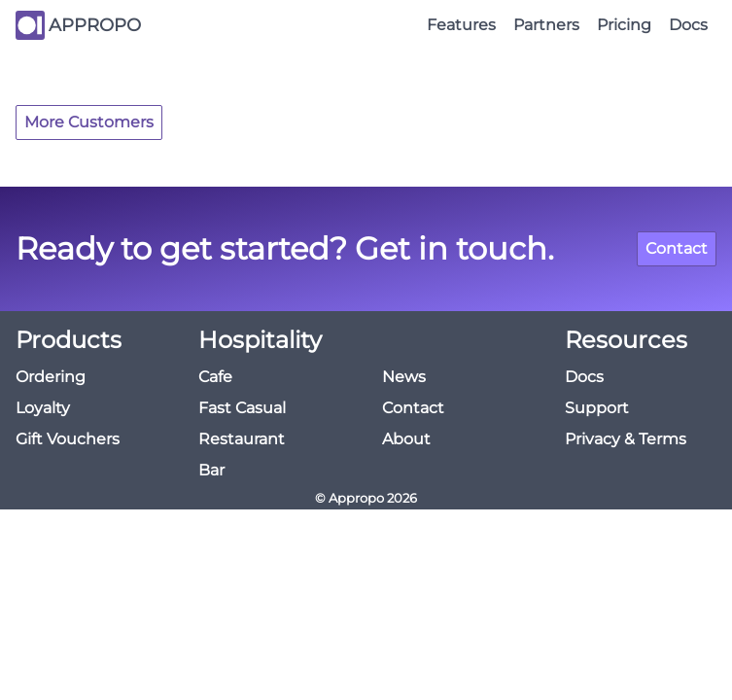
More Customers (89, 122)
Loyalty (43, 408)
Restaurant (242, 439)
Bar (211, 470)
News (404, 377)
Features (461, 25)
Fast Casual (242, 408)
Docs (688, 25)
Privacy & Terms (626, 439)
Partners (546, 25)
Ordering (51, 377)
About (406, 439)
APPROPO (95, 25)
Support (597, 408)
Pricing (624, 25)
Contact (677, 248)
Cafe (215, 377)
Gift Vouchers (68, 439)
